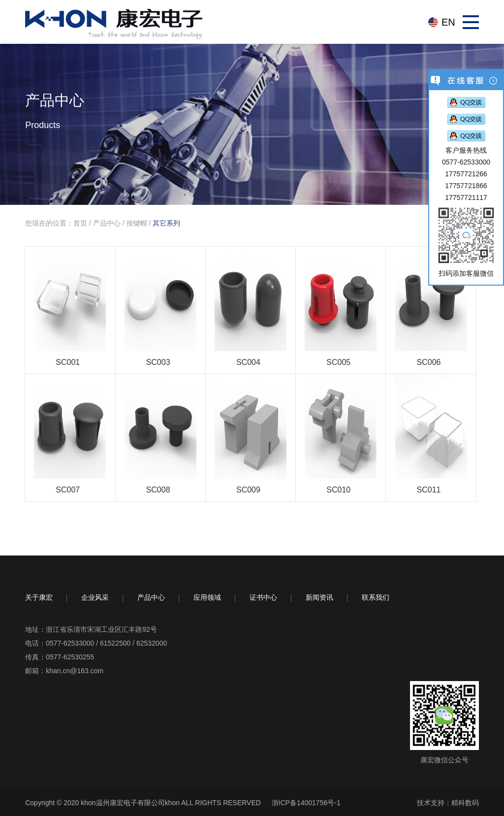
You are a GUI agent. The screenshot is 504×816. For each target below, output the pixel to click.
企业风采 (95, 597)
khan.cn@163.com (75, 671)
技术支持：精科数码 (448, 803)
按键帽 (137, 223)
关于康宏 (39, 597)
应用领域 (207, 597)
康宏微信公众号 (444, 760)
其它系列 (166, 223)
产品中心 (107, 223)
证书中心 (263, 597)
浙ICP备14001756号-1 (306, 803)
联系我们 (376, 597)
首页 (80, 223)
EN (448, 22)
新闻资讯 (319, 597)
